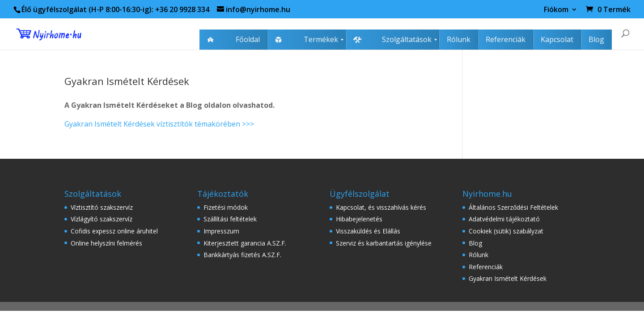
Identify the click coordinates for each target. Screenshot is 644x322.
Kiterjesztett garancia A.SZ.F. (245, 243)
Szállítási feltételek (230, 219)
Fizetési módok (226, 207)
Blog (475, 243)
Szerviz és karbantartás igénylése (384, 243)
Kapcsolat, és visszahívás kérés (381, 207)
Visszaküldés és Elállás (368, 231)
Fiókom (556, 10)
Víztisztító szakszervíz (102, 207)
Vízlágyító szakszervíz (102, 219)
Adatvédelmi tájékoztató (504, 219)
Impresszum (221, 231)
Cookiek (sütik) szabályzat (506, 231)
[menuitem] (233, 40)
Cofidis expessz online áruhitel (114, 231)
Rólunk (479, 255)
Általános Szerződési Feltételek (513, 207)
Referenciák (486, 267)
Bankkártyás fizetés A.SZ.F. (242, 255)
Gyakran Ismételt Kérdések (508, 278)
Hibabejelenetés (359, 219)
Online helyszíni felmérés (106, 243)
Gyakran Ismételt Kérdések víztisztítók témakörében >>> (159, 124)
